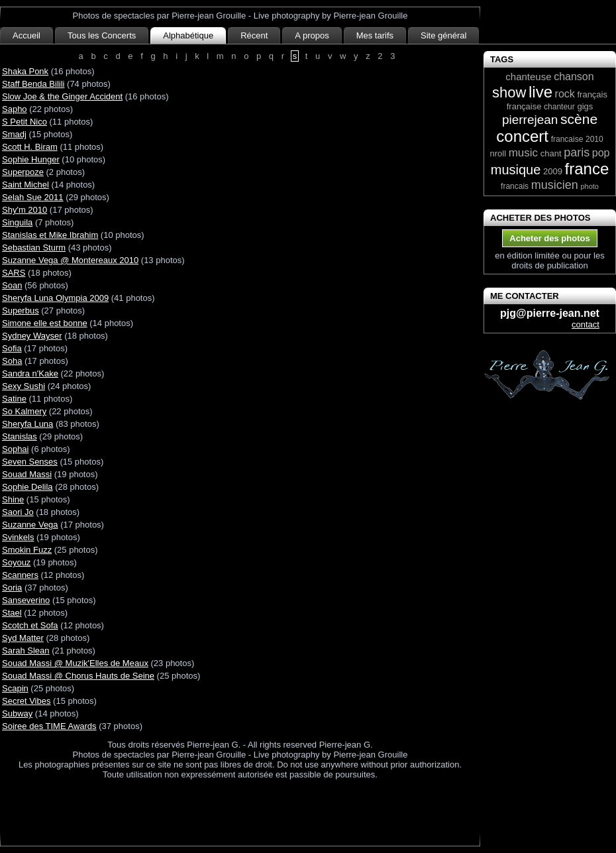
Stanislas (20, 436)
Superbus (21, 311)
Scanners (20, 575)
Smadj (14, 134)
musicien (555, 185)
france (587, 169)
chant (551, 153)
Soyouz (16, 562)
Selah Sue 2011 (33, 197)
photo (590, 186)
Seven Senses (30, 462)
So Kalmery (24, 411)
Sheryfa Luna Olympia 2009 (55, 298)
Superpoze (23, 172)
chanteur (559, 107)
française (524, 106)
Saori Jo (18, 512)
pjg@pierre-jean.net (550, 313)
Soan (12, 285)
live (540, 92)
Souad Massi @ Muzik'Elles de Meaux (75, 663)
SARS (14, 273)
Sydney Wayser (32, 336)
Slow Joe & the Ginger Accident (62, 96)
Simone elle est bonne (45, 323)
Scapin (15, 688)
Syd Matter (23, 638)
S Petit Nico (25, 122)
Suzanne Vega (30, 525)
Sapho (15, 109)
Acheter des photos (549, 238)
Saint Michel (26, 185)
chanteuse (528, 77)
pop (601, 153)
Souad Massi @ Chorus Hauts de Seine (78, 676)
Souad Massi (27, 474)
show (509, 92)
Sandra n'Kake (30, 373)
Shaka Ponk (25, 71)
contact (586, 324)
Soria (12, 588)
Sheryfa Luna (27, 424)
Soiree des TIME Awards (49, 726)
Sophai (15, 449)
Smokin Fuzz (27, 550)
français (592, 94)
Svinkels (18, 537)
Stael (12, 613)
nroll (498, 153)
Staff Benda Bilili (33, 84)
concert (522, 136)
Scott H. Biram (30, 147)
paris (577, 152)
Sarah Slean (26, 651)
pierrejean (530, 120)
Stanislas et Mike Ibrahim (50, 235)
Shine (13, 499)
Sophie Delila (27, 487)
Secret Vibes (26, 701)
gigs (585, 106)
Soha (12, 361)
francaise (567, 139)
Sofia (12, 348)
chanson (574, 77)
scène (579, 119)
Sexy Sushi (24, 386)
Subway (17, 713)
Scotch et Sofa (30, 625)
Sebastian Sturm (34, 248)
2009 (553, 171)
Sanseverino (26, 600)
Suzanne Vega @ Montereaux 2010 (70, 260)
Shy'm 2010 (25, 210)
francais (515, 186)
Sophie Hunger (31, 159)
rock (565, 94)
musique (516, 170)
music (523, 153)
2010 (594, 139)
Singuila (17, 222)
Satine (14, 399)
